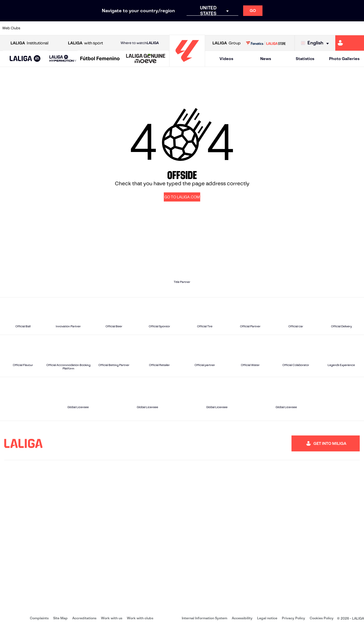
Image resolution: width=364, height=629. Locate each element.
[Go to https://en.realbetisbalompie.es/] (255, 28)
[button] (25, 59)
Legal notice (267, 618)
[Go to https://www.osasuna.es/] (67, 28)
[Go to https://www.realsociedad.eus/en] (306, 28)
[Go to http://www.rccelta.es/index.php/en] (204, 28)
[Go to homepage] (187, 64)
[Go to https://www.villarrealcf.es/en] (357, 28)
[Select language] (316, 43)
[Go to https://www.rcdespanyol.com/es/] (221, 28)
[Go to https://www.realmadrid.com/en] (272, 28)
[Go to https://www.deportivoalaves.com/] (84, 28)
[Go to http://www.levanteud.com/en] (169, 28)
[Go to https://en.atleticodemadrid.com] (50, 28)
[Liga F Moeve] (100, 59)
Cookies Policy (322, 618)
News (266, 59)
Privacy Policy (293, 618)
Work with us (112, 618)
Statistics (305, 59)
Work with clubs (140, 618)
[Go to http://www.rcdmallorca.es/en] (238, 28)
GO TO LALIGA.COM (182, 197)
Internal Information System (204, 618)
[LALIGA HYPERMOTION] (63, 59)
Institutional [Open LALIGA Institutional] (29, 43)
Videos (226, 59)
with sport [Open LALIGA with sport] (85, 43)
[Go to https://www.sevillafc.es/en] (323, 28)
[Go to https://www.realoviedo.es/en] (289, 28)
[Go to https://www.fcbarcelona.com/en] (118, 28)
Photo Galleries (344, 59)
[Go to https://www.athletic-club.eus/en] (33, 28)
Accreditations (84, 618)
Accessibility (242, 618)
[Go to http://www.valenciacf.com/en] (340, 28)
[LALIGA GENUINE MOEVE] (146, 59)
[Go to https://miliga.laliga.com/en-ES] (350, 43)
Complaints (39, 618)
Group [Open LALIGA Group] (227, 43)
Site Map (60, 618)
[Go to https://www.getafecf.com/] (135, 28)
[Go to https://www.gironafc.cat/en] (152, 28)
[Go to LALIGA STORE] (266, 43)
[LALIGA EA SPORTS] (25, 59)
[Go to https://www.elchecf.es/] (101, 28)
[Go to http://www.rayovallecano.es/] (187, 28)
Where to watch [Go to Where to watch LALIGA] (140, 43)
